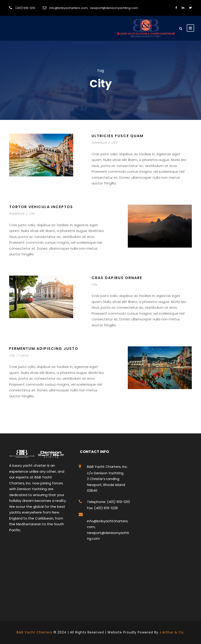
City (114, 143)
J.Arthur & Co (172, 632)
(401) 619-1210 (25, 8)
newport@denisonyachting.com (114, 8)
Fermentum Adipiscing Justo (44, 349)
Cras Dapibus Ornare (117, 278)
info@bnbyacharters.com (68, 8)
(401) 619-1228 (105, 508)
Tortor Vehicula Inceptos (41, 207)
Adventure (99, 143)
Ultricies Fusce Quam (117, 136)
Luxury (24, 355)
